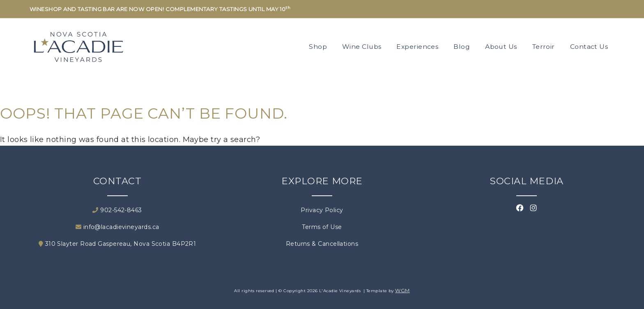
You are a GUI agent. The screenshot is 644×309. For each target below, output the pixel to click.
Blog (462, 47)
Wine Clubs (362, 47)
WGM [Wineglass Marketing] (402, 290)
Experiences (417, 47)
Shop (318, 47)
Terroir (544, 47)
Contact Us (589, 47)
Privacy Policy (322, 210)
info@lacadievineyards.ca (117, 227)
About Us (501, 47)
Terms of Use (322, 227)
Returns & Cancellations (322, 244)
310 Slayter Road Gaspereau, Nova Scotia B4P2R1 (117, 244)
